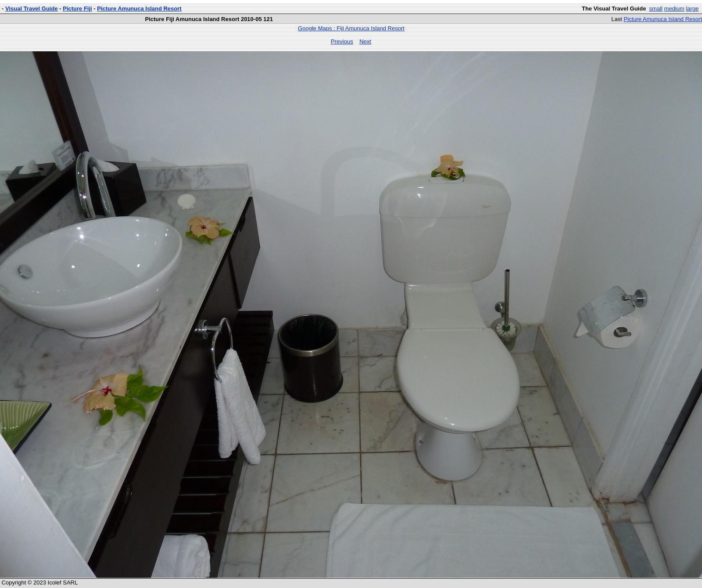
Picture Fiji (77, 9)
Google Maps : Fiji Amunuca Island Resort (351, 28)
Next (365, 41)
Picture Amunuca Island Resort (139, 9)
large (692, 9)
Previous (342, 41)
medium (674, 9)
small (656, 9)
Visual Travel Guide (32, 9)
